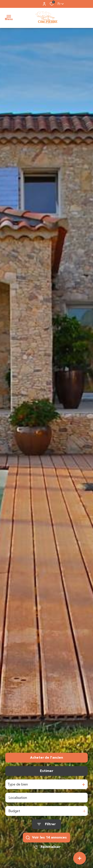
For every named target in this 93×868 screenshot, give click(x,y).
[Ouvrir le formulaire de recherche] (46, 824)
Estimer (47, 771)
